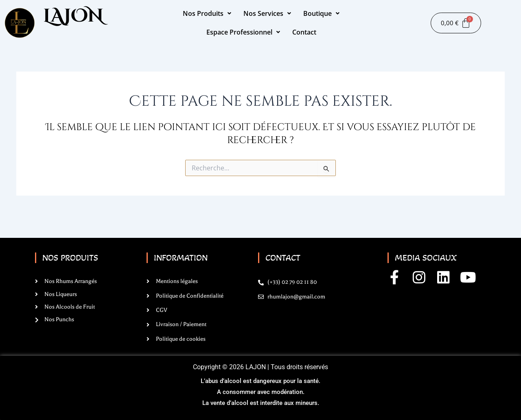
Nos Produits (207, 13)
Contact (304, 32)
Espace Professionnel (243, 32)
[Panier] (456, 23)
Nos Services (267, 13)
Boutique (321, 13)
